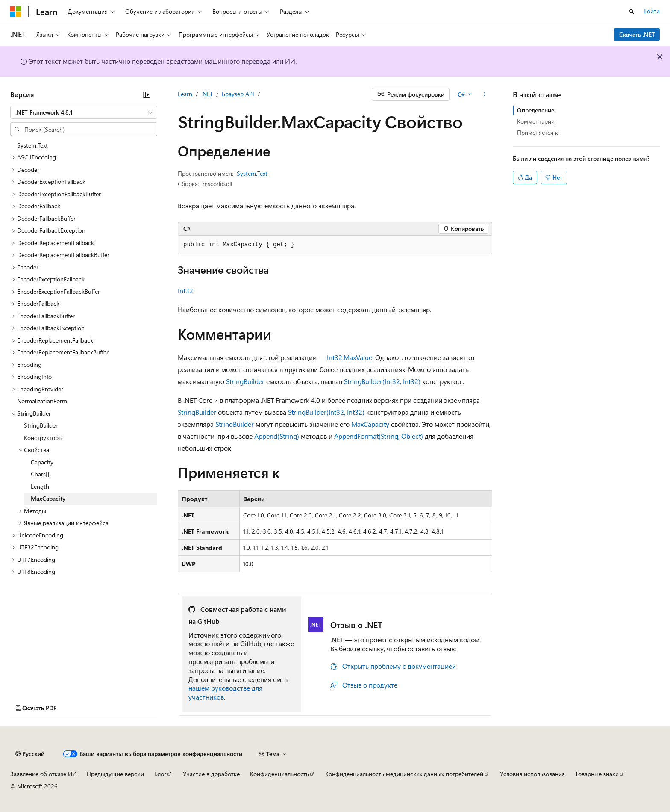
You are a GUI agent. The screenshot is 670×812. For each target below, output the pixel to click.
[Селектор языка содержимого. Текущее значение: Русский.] (30, 754)
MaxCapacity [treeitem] (48, 498)
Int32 (185, 291)
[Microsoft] (16, 12)
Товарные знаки (597, 774)
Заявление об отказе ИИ (43, 774)
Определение (536, 110)
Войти (652, 11)
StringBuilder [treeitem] (41, 425)
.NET (207, 94)
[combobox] (84, 112)
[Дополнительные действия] (485, 94)
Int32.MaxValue (350, 357)
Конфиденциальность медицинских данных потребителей (404, 774)
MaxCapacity (370, 424)
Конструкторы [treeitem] (43, 438)
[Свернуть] (147, 94)
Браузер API (238, 94)
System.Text (252, 173)
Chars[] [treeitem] (40, 474)
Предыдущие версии (115, 774)
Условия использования (532, 774)
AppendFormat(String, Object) (379, 436)
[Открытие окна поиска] (632, 12)
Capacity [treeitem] (42, 462)
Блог (160, 774)
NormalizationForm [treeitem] (42, 401)
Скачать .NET (637, 34)
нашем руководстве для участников (225, 692)
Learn (185, 94)
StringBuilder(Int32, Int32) (382, 381)
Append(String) (277, 436)
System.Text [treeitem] (32, 145)
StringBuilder (245, 381)
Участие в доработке (211, 774)
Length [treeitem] (40, 486)
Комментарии (536, 121)
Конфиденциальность (279, 774)
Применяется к (538, 132)
